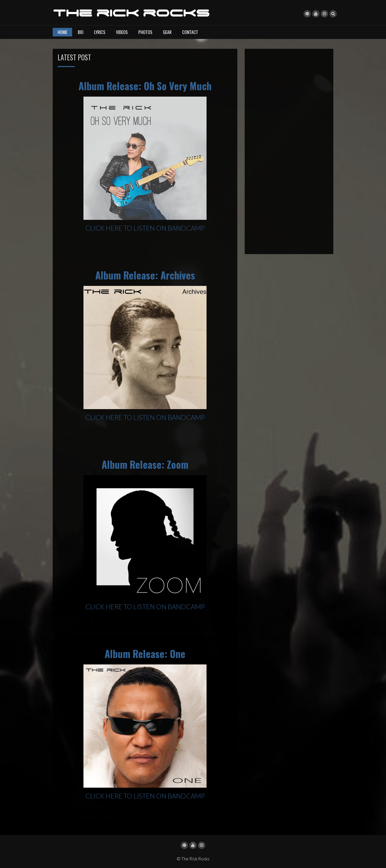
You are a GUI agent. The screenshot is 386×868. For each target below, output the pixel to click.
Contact (190, 32)
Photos (145, 32)
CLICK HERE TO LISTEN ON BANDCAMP (145, 228)
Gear (167, 32)
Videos (122, 32)
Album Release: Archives (145, 275)
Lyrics (100, 32)
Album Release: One (145, 653)
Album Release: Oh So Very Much (145, 86)
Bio (81, 32)
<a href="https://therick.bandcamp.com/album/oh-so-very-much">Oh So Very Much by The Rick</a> (289, 151)
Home (62, 32)
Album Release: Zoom (145, 464)
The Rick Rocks (131, 13)
